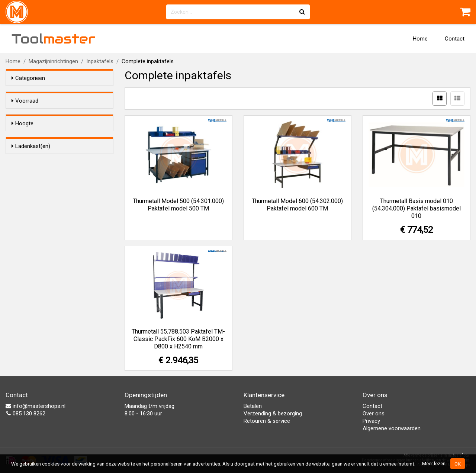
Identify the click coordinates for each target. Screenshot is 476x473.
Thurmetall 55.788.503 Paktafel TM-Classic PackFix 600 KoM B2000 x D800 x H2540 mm (178, 339)
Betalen (253, 406)
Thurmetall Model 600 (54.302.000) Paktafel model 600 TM (297, 205)
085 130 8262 (25, 414)
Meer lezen (434, 463)
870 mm (36, 151)
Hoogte (22, 137)
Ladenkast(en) (31, 192)
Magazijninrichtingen (53, 61)
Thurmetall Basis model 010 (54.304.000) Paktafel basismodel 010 (416, 208)
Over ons (374, 414)
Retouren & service (267, 421)
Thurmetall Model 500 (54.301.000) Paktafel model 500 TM (178, 205)
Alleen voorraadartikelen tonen (60, 115)
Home (420, 39)
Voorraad (25, 101)
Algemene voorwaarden (392, 428)
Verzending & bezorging (273, 414)
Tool (54, 39)
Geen (33, 216)
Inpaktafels (100, 61)
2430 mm (38, 170)
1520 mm (38, 161)
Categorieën (28, 78)
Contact (455, 39)
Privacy (371, 421)
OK (458, 464)
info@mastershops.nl (36, 406)
